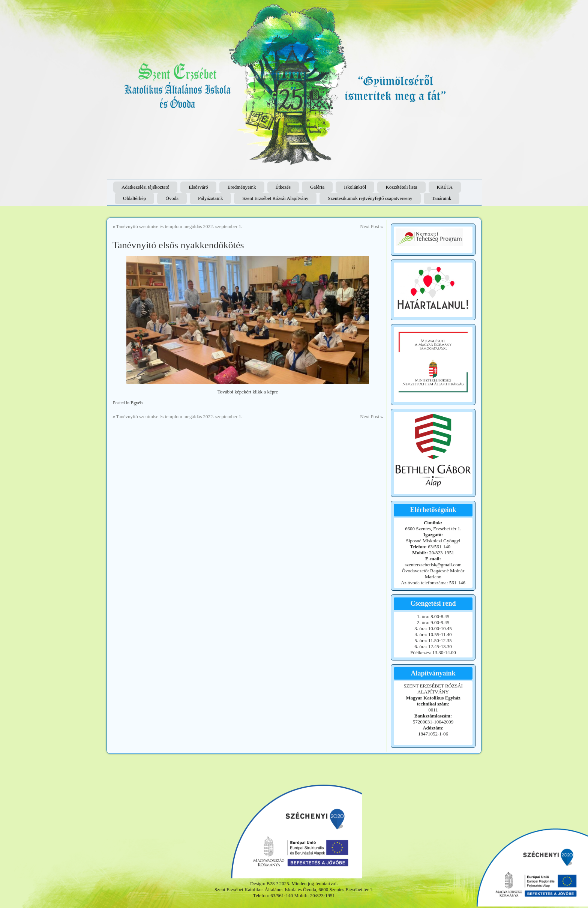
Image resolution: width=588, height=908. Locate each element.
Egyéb (136, 403)
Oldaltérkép (134, 198)
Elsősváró (198, 187)
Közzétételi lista (401, 187)
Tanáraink (442, 198)
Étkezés (283, 187)
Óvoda (172, 198)
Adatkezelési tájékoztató (145, 187)
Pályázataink (210, 198)
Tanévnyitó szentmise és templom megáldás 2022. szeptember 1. (179, 226)
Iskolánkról (355, 187)
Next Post (370, 226)
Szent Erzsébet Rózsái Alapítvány (275, 198)
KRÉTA (445, 187)
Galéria (317, 187)
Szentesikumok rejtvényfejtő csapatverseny (370, 198)
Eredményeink (242, 187)
